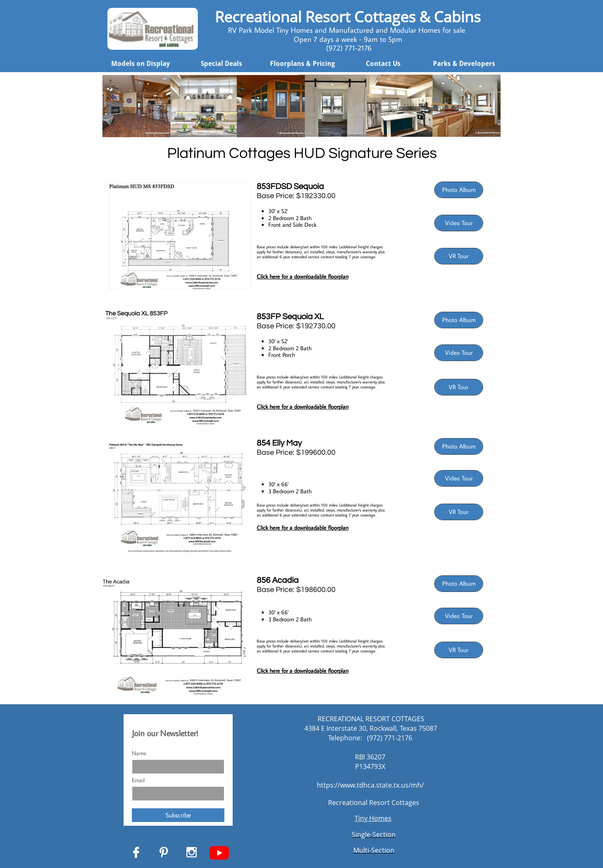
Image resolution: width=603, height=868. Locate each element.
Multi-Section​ (374, 850)
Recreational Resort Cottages (374, 803)
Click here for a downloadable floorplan (303, 528)
